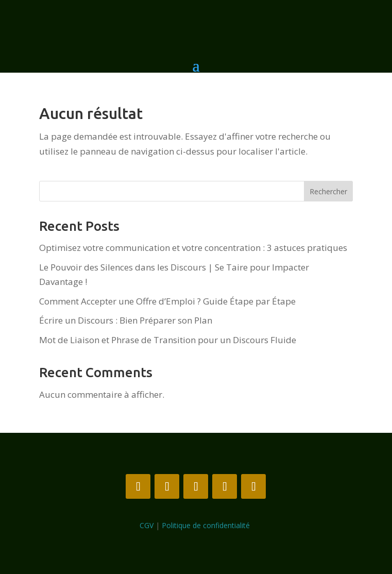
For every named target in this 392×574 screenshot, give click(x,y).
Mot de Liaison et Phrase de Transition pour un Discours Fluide (168, 340)
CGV (147, 525)
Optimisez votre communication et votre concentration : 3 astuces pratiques (193, 248)
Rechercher (328, 191)
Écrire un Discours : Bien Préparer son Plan (126, 320)
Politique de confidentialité (207, 525)
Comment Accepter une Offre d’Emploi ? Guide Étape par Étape (167, 301)
